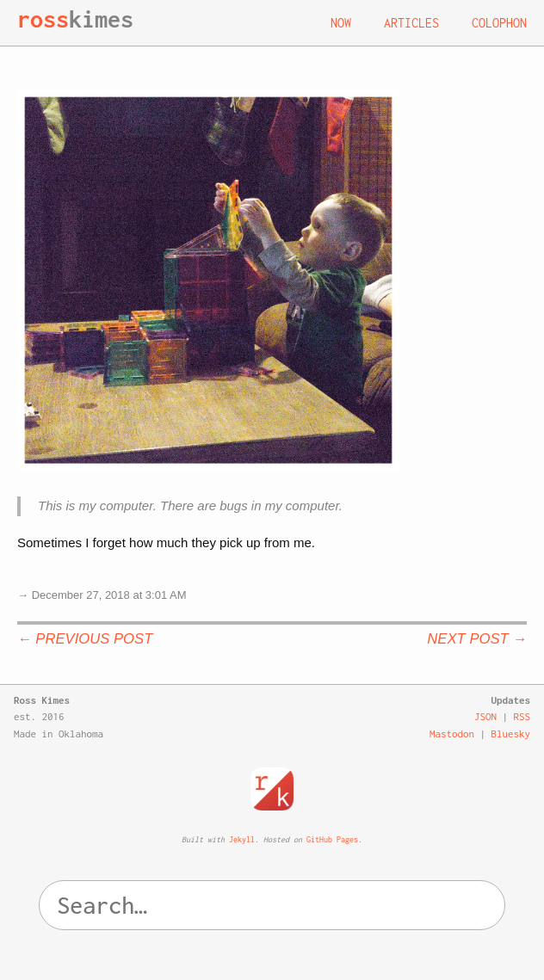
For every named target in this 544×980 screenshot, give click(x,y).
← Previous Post (85, 639)
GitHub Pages (332, 839)
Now (341, 23)
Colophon (499, 23)
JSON (485, 716)
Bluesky (511, 733)
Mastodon (452, 733)
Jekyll (242, 839)
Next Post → (477, 639)
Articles (411, 23)
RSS (522, 716)
